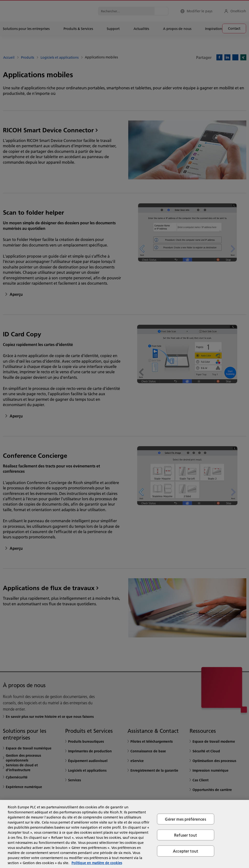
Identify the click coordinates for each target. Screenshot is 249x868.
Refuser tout (185, 835)
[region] (124, 834)
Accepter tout (185, 851)
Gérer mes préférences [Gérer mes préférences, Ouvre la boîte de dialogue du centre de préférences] (185, 819)
